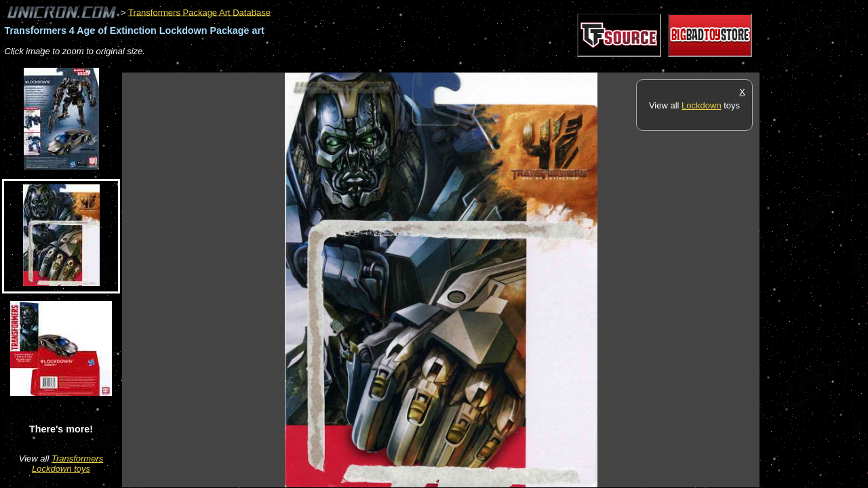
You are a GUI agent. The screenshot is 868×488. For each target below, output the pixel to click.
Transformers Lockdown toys (67, 464)
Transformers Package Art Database (199, 12)
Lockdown (702, 105)
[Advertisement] (369, 65)
